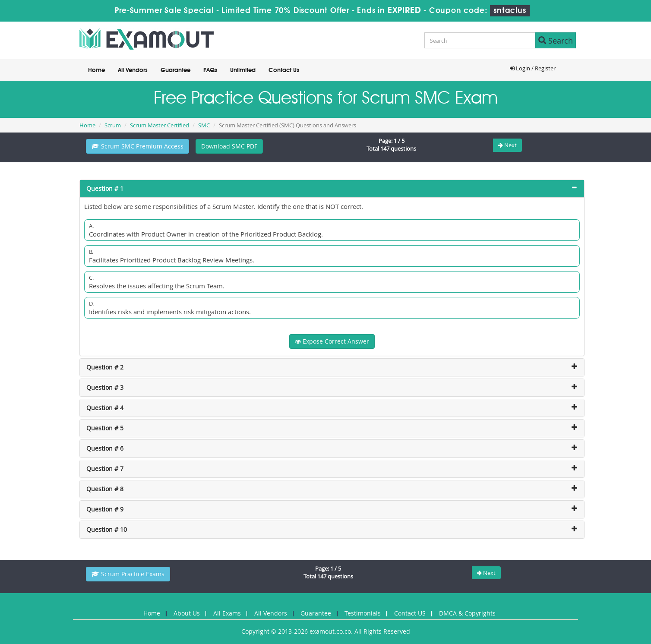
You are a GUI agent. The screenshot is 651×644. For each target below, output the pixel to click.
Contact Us (284, 70)
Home (96, 70)
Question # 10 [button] (107, 529)
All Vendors (133, 70)
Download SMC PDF (229, 146)
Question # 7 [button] (105, 469)
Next (507, 145)
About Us (187, 613)
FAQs (210, 70)
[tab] (332, 189)
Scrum (113, 125)
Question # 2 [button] (105, 367)
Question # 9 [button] (105, 509)
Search (556, 41)
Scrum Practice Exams (128, 574)
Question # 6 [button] (105, 448)
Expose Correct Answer (332, 341)
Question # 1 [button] (105, 188)
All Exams (227, 613)
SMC (204, 125)
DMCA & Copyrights (467, 613)
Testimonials (363, 613)
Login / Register (533, 68)
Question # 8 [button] (105, 489)
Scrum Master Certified (160, 125)
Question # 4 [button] (105, 408)
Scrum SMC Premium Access (137, 146)
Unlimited (243, 70)
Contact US (410, 613)
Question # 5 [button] (105, 428)
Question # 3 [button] (105, 387)
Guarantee (175, 70)
